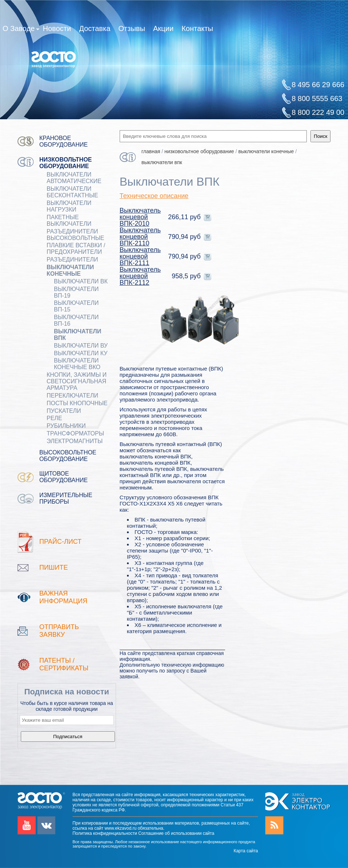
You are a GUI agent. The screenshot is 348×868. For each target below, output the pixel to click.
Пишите (54, 567)
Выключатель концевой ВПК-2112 (140, 276)
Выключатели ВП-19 (76, 292)
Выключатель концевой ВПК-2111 (140, 256)
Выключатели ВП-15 (76, 306)
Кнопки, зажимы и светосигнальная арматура (77, 381)
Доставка (95, 28)
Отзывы (132, 28)
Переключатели (73, 396)
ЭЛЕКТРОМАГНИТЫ (75, 441)
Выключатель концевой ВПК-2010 (140, 217)
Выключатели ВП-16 (76, 320)
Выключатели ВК (81, 281)
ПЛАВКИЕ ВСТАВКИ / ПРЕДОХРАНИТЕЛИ (76, 249)
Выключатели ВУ (81, 346)
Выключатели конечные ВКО (77, 364)
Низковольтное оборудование (66, 163)
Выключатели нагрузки (69, 206)
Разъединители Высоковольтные (76, 235)
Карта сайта (246, 851)
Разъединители (72, 259)
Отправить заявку (59, 631)
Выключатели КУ (81, 353)
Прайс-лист (61, 542)
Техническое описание (154, 196)
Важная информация (63, 597)
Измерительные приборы (66, 498)
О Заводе (21, 30)
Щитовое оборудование (64, 477)
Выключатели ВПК (78, 335)
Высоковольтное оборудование (68, 456)
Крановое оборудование (64, 141)
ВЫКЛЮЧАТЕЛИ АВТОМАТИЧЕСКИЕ (74, 178)
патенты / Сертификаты (64, 664)
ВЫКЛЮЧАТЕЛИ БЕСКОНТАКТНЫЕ (72, 192)
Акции (163, 28)
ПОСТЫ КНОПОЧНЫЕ (77, 403)
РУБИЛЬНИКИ (66, 426)
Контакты (197, 28)
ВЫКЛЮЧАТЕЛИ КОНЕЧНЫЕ (70, 270)
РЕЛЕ (55, 418)
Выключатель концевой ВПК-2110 (140, 237)
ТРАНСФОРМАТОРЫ (75, 433)
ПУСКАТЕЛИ (64, 411)
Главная (151, 151)
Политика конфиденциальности (105, 833)
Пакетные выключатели (69, 220)
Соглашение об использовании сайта (176, 833)
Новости (57, 28)
